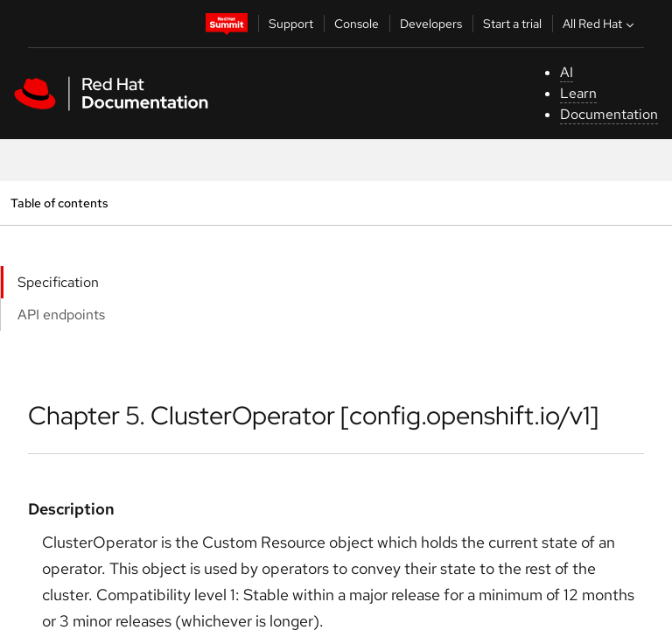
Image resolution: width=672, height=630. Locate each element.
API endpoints (61, 315)
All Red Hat (600, 24)
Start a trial (512, 24)
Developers (431, 24)
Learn (578, 93)
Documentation (609, 114)
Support (291, 24)
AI (567, 72)
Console (357, 24)
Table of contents (59, 203)
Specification (58, 282)
